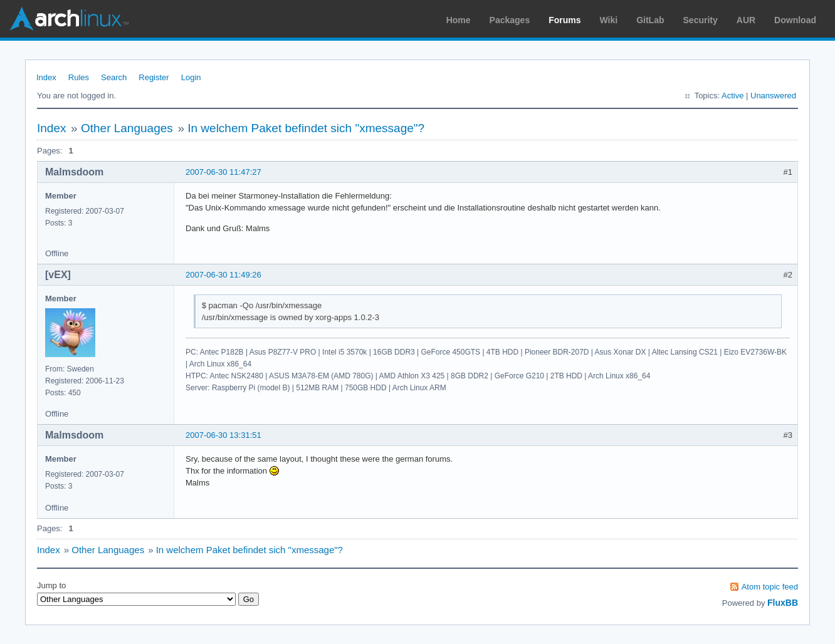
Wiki (609, 20)
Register (154, 77)
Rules (79, 77)
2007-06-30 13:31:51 (223, 435)
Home (459, 20)
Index (46, 77)
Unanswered (773, 96)
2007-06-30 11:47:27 (223, 172)
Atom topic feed (770, 587)
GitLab (650, 20)
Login (191, 77)
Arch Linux (69, 19)
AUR (746, 20)
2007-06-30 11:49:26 (223, 275)
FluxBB (783, 603)
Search (114, 77)
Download (795, 20)
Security (701, 20)
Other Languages (127, 128)
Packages (510, 20)
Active (733, 96)
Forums (565, 20)
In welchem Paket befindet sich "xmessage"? (306, 128)
